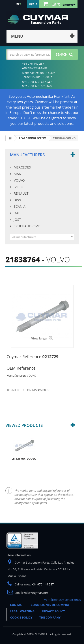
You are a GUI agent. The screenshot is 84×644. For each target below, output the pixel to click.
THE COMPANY (50, 617)
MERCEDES (22, 167)
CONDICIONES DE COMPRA (50, 605)
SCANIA (19, 206)
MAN (17, 174)
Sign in (33, 4)
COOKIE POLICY (21, 617)
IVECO (18, 187)
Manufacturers (27, 155)
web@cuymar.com (36, 593)
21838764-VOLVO (24, 459)
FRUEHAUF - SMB (27, 226)
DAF (16, 213)
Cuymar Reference (24, 357)
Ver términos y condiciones (62, 600)
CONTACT (17, 605)
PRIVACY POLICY (53, 611)
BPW (17, 200)
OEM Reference (21, 368)
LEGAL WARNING (22, 611)
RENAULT (20, 193)
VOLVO (19, 180)
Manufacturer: (16, 375)
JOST (17, 219)
